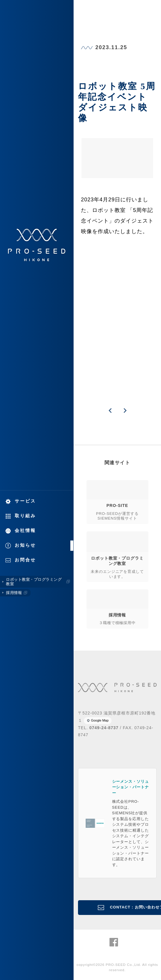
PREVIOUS (110, 411)
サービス (25, 501)
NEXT (125, 411)
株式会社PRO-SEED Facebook (114, 942)
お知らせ (25, 545)
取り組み (25, 516)
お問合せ (25, 560)
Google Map (100, 720)
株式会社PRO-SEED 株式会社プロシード (37, 245)
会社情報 (25, 530)
